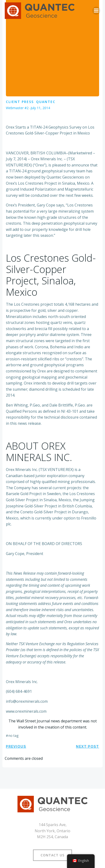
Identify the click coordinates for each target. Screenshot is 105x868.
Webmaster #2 (17, 108)
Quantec (46, 102)
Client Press (20, 102)
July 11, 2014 (40, 108)
